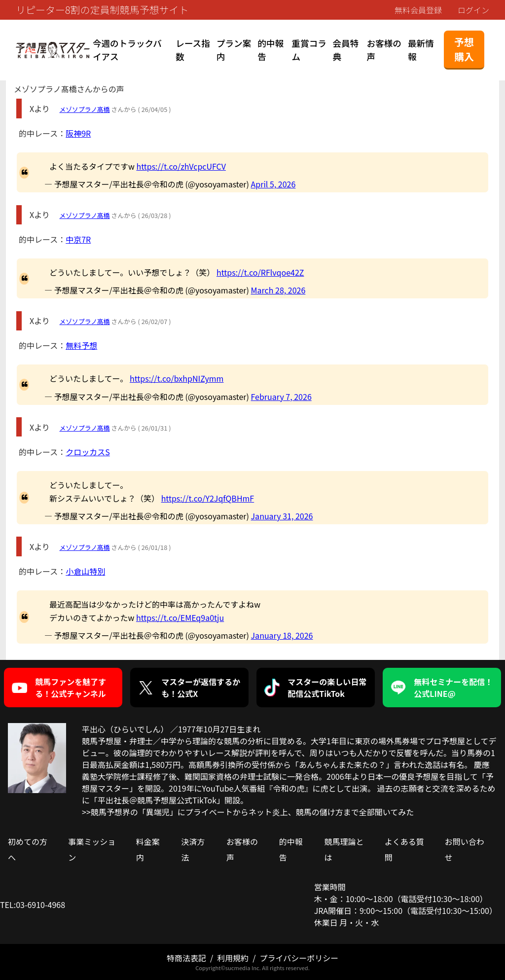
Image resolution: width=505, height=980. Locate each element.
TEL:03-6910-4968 (33, 905)
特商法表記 (186, 958)
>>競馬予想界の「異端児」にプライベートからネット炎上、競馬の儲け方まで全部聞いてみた (248, 812)
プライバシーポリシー (299, 958)
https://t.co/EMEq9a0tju (180, 617)
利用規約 (233, 958)
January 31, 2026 (282, 516)
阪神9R (78, 133)
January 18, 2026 (282, 635)
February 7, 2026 (281, 397)
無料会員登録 (418, 10)
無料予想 (81, 345)
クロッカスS (88, 452)
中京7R (78, 239)
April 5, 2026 (273, 184)
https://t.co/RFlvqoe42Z (260, 272)
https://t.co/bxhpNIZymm (177, 378)
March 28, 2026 (278, 290)
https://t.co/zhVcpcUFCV (181, 166)
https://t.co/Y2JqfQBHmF (208, 498)
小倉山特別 (85, 571)
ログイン (473, 10)
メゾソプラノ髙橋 (84, 109)
